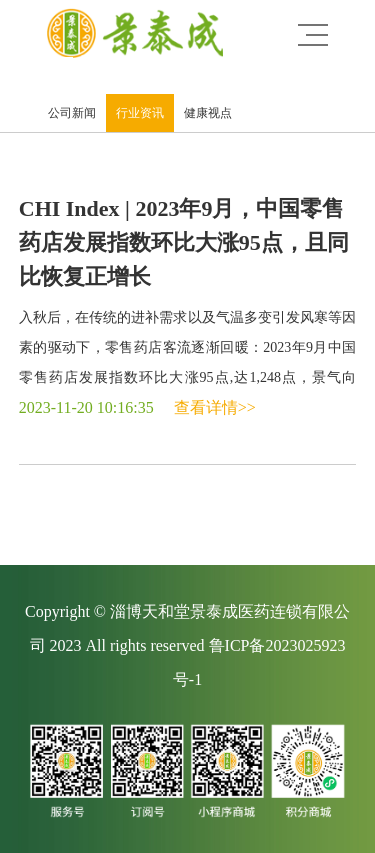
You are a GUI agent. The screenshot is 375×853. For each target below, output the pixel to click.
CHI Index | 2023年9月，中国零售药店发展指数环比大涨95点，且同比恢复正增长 (184, 242)
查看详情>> (215, 407)
